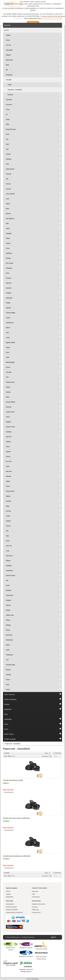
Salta (8, 397)
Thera (8, 447)
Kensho (8, 184)
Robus (8, 630)
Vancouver (9, 556)
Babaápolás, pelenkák (26, 948)
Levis (8, 199)
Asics (8, 352)
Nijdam (8, 496)
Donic (8, 541)
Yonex (8, 338)
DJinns (8, 367)
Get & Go (9, 546)
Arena (8, 40)
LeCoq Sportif (10, 194)
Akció (6, 714)
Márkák (6, 30)
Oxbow (8, 243)
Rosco (8, 486)
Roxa (8, 685)
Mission (8, 214)
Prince (8, 680)
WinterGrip (9, 640)
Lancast (8, 189)
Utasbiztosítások (41, 959)
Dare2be (9, 407)
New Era (9, 437)
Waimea (9, 476)
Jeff (7, 179)
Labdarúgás (8, 719)
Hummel (9, 174)
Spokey (8, 452)
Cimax (8, 690)
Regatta (8, 422)
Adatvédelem (10, 904)
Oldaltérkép (10, 897)
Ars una (8, 45)
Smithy (8, 303)
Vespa (8, 347)
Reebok (8, 258)
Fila (7, 139)
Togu (7, 536)
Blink (7, 65)
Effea (8, 124)
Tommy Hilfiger (11, 313)
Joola (8, 650)
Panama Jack (10, 382)
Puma (8, 248)
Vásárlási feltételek (12, 910)
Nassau (8, 605)
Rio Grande (10, 263)
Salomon (9, 283)
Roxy (8, 273)
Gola (7, 164)
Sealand (9, 293)
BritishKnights (10, 362)
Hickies (8, 392)
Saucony (9, 288)
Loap (8, 551)
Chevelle (9, 80)
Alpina (8, 645)
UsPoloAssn (10, 323)
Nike (7, 224)
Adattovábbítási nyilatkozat (14, 912)
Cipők (10, 85)
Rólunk (8, 891)
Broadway (9, 75)
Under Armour (10, 412)
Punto (8, 585)
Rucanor (9, 278)
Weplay (8, 625)
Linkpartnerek (36, 912)
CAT (7, 660)
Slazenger (9, 298)
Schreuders (10, 595)
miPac (8, 417)
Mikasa (8, 561)
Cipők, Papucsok (9, 694)
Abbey (8, 481)
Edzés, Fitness (9, 734)
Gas (7, 149)
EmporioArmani (11, 129)
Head (8, 466)
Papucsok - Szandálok (15, 90)
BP (7, 70)
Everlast (8, 501)
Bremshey (9, 635)
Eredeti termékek (11, 907)
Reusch (8, 670)
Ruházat (10, 95)
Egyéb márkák (10, 343)
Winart (8, 620)
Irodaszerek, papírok (41, 949)
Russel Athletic (11, 402)
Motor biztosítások (41, 957)
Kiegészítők (8, 709)
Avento (8, 457)
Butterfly (9, 590)
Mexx (8, 209)
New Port (9, 471)
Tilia (7, 531)
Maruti (8, 204)
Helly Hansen (10, 169)
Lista (13, 756)
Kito (7, 580)
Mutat (46, 753)
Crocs (8, 110)
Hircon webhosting (33, 979)
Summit (8, 511)
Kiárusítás (7, 25)
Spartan (8, 442)
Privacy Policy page (33, 16)
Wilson (8, 328)
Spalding (9, 566)
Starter (8, 387)
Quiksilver (9, 253)
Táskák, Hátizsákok (10, 699)
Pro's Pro (9, 461)
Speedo (8, 308)
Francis (8, 526)
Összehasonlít (9, 792)
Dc (7, 114)
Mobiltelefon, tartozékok (26, 956)
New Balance (10, 219)
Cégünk (8, 894)
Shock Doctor (10, 491)
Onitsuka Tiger (10, 665)
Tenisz (6, 724)
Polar (8, 357)
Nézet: (6, 756)
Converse (9, 105)
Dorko (8, 119)
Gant (7, 144)
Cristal (8, 516)
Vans (7, 333)
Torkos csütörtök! (11, 965)
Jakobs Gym (10, 615)
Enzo (8, 134)
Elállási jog (35, 910)
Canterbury (9, 571)
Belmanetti (9, 60)
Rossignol (9, 268)
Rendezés (45, 756)
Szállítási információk (39, 904)
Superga (9, 432)
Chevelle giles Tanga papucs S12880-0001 (16, 818)
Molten (8, 610)
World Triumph (11, 576)
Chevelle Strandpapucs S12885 (13, 780)
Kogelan (9, 600)
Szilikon (8, 521)
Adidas (8, 35)
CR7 (7, 377)
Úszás (6, 729)
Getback (9, 159)
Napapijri (9, 233)
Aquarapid (9, 50)
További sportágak (10, 739)
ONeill (8, 238)
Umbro (8, 318)
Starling (8, 675)
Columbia (9, 100)
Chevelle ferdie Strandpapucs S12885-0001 (17, 856)
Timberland (9, 655)
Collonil (8, 154)
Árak (33, 894)
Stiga (8, 506)
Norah (8, 229)
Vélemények (36, 897)
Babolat (8, 55)
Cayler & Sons (10, 427)
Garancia (35, 907)
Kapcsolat (35, 891)
